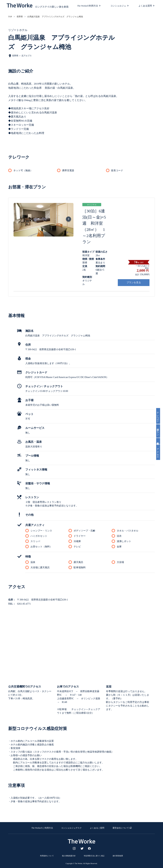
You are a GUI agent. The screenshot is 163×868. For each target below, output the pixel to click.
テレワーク (160, 415)
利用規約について (47, 856)
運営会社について (121, 828)
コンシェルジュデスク (71, 828)
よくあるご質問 (97, 828)
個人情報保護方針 (69, 856)
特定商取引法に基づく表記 (94, 856)
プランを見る (134, 282)
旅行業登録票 (118, 856)
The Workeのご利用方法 (42, 828)
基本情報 (160, 441)
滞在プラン (160, 431)
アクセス (160, 453)
